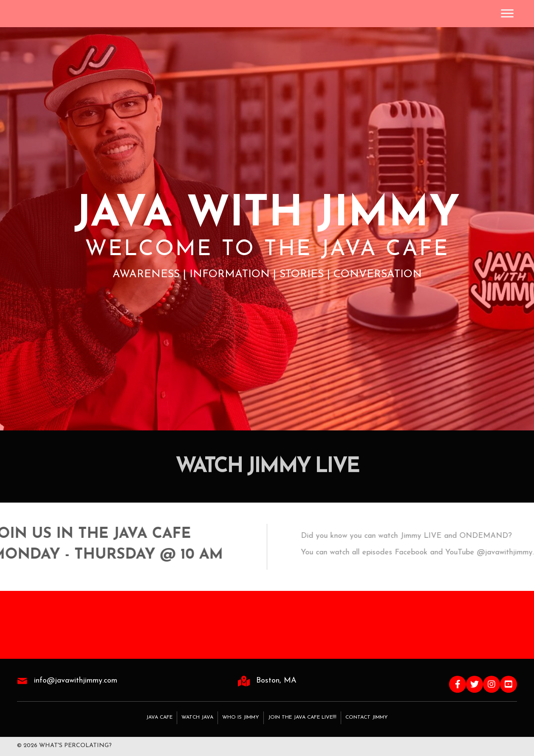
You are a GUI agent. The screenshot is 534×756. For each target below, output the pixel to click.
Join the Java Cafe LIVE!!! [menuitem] (302, 717)
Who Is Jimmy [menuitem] (241, 717)
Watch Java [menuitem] (197, 717)
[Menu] (507, 14)
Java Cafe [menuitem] (159, 717)
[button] (458, 684)
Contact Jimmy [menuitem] (367, 717)
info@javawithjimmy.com (76, 681)
